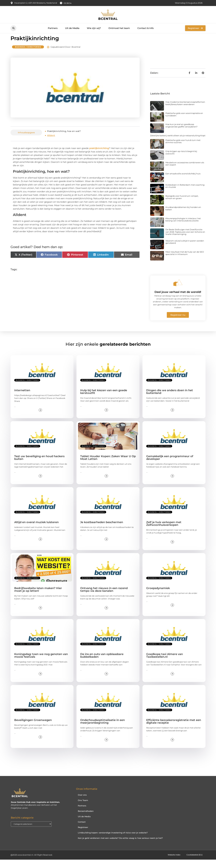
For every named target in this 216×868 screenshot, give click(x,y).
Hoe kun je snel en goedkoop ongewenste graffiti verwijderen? (181, 134)
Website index (172, 863)
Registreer (83, 836)
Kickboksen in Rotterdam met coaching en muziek (185, 194)
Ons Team (83, 809)
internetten (22, 399)
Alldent (51, 144)
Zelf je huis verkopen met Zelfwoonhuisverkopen (164, 532)
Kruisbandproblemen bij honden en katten (183, 217)
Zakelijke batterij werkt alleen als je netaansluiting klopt (178, 144)
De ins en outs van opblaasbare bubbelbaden (102, 664)
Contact (82, 830)
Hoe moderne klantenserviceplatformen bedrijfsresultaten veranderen (185, 112)
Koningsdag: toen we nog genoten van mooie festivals (41, 664)
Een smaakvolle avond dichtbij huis (183, 182)
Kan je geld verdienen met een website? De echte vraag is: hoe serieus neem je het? (120, 846)
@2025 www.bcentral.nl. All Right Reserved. (31, 863)
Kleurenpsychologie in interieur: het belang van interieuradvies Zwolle (183, 228)
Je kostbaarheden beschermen (102, 531)
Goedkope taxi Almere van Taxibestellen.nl (165, 664)
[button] (13, 28)
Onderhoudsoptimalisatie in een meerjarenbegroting (103, 730)
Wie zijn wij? (94, 28)
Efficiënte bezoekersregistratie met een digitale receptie (174, 730)
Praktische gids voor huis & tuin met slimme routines (183, 150)
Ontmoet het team (119, 28)
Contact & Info (146, 28)
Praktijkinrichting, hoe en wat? (64, 140)
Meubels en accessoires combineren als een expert (185, 172)
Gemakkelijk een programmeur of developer (170, 466)
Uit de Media (72, 28)
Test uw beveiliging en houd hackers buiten (39, 466)
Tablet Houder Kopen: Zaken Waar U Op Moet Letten (108, 466)
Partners (53, 28)
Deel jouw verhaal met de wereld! (178, 300)
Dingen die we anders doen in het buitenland (170, 400)
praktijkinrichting (99, 157)
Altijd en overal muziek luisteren (36, 531)
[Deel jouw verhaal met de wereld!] (178, 291)
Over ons (82, 803)
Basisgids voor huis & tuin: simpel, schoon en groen (182, 205)
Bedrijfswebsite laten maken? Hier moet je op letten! (38, 598)
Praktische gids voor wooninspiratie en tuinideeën (184, 123)
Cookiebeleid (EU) (194, 863)
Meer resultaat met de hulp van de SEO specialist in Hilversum (185, 261)
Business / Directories (28, 55)
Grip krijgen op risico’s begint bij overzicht (181, 161)
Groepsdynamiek (158, 597)
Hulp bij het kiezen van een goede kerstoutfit (104, 400)
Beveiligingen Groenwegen (33, 728)
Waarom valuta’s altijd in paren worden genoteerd (185, 250)
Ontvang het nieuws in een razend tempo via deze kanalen (104, 598)
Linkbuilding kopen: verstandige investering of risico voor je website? (113, 841)
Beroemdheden (86, 819)
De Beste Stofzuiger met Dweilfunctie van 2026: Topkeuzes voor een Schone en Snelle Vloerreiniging (185, 240)
